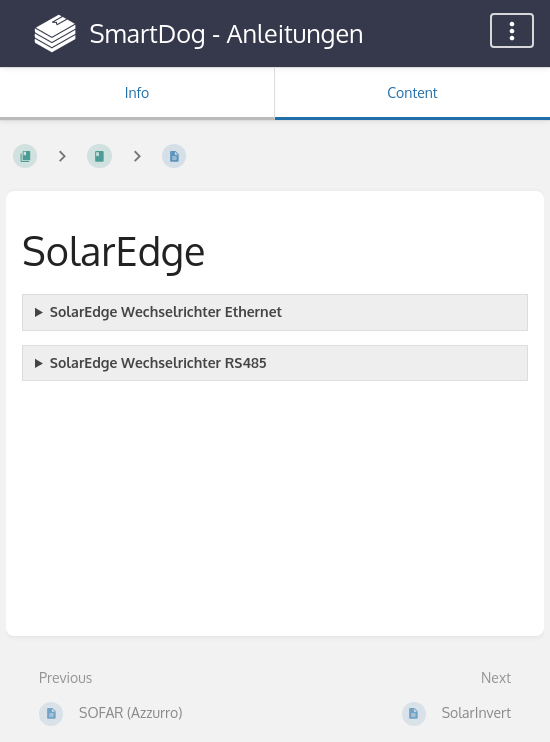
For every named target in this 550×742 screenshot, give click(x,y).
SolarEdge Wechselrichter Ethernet (166, 311)
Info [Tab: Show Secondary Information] (137, 92)
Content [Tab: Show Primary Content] (412, 92)
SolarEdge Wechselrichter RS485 (158, 362)
